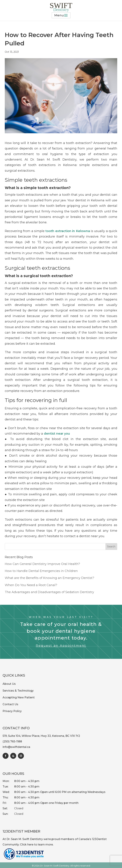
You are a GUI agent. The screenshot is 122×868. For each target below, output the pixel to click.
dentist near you (57, 434)
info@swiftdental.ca (16, 747)
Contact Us (10, 704)
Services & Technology (18, 691)
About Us (9, 684)
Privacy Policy (12, 711)
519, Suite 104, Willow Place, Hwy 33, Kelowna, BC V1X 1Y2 (41, 736)
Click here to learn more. (37, 845)
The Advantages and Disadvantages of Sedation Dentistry (49, 592)
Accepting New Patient (19, 697)
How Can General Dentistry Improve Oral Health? (42, 564)
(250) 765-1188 (12, 741)
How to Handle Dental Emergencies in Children (41, 571)
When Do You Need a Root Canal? (31, 585)
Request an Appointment (61, 646)
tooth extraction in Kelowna (68, 231)
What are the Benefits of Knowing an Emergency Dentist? (49, 578)
